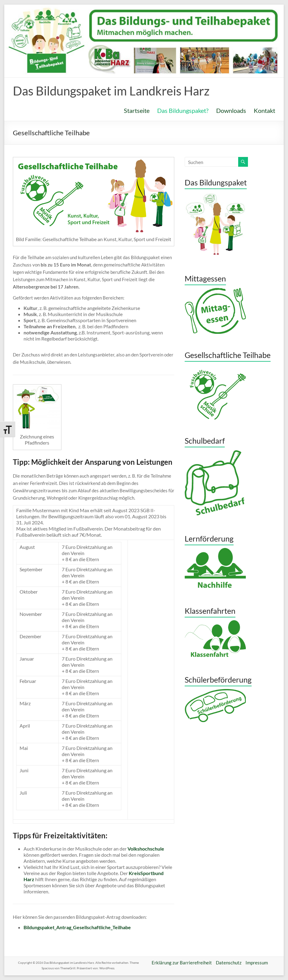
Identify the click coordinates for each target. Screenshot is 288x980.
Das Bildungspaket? (183, 110)
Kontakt (264, 110)
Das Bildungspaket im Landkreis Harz (111, 91)
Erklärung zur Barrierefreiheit (182, 963)
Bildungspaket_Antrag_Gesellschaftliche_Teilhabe (78, 927)
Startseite (137, 110)
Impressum (257, 963)
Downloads (231, 110)
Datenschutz (229, 963)
